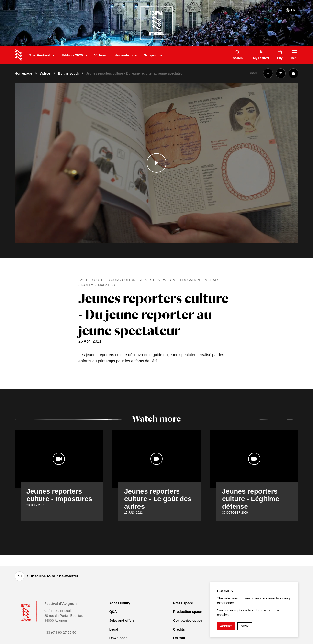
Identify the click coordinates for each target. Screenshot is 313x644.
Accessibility (120, 603)
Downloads (118, 638)
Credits (179, 629)
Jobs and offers (122, 621)
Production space (187, 612)
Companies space (188, 621)
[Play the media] (156, 163)
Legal (114, 629)
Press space (183, 603)
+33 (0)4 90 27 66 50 (60, 633)
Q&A (113, 612)
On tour (179, 638)
